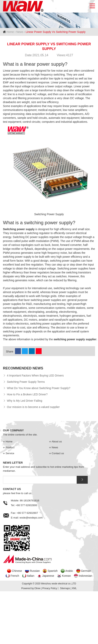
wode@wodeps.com (31, 518)
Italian (31, 576)
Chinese (17, 571)
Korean (66, 576)
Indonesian (85, 576)
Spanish (53, 571)
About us (56, 441)
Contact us (57, 453)
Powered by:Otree (31, 588)
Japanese (48, 576)
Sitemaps (65, 588)
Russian (35, 571)
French (15, 576)
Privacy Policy (50, 588)
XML (74, 588)
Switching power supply (19, 229)
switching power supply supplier (75, 339)
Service (9, 453)
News (20, 32)
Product (9, 447)
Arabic (69, 571)
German (86, 571)
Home (10, 32)
